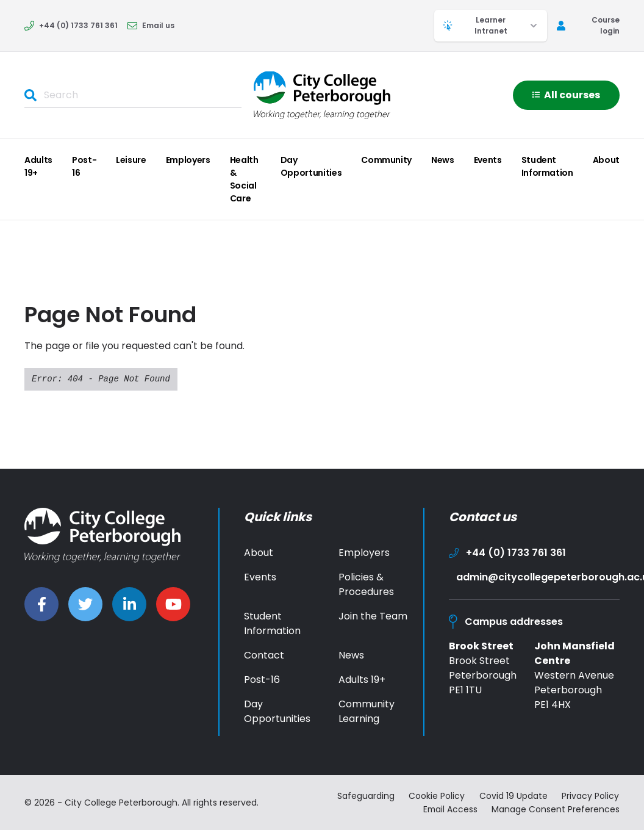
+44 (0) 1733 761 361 (71, 25)
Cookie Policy (437, 796)
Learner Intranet (491, 25)
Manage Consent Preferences (556, 809)
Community (386, 160)
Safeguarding (365, 796)
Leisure (131, 160)
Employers (188, 160)
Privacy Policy (591, 796)
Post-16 (84, 166)
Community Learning (367, 711)
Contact (264, 655)
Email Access (449, 809)
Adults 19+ (38, 166)
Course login (588, 25)
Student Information (547, 166)
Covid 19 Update (513, 796)
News (443, 160)
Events (488, 160)
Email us (151, 25)
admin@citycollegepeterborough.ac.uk (538, 577)
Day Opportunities (311, 166)
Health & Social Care (244, 179)
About (606, 160)
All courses (566, 95)
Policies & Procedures (366, 584)
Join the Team (373, 616)
